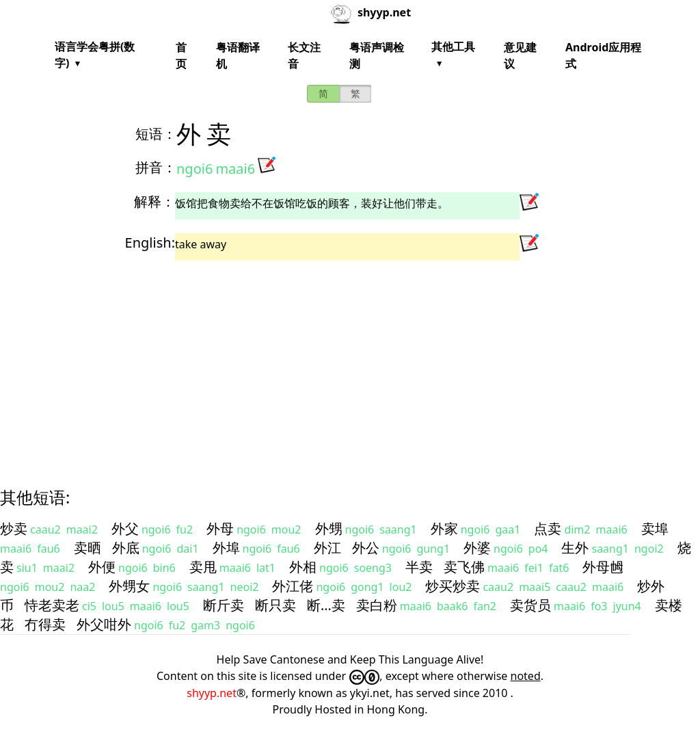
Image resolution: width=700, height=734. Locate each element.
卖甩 (203, 567)
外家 (444, 528)
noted (526, 676)
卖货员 (530, 605)
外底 (126, 548)
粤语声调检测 (377, 55)
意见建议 (520, 55)
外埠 (226, 548)
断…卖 (326, 605)
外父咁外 (104, 624)
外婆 (477, 548)
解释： (154, 201)
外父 (125, 528)
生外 (575, 548)
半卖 (419, 567)
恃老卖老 (52, 605)
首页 (181, 55)
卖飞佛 (464, 567)
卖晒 (87, 548)
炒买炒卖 (453, 586)
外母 (220, 528)
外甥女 (129, 586)
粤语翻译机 (238, 55)
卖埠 (655, 528)
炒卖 (14, 528)
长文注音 (304, 55)
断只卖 (275, 605)
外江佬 (293, 586)
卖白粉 (377, 605)
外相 (303, 567)
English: (150, 243)
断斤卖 (224, 605)
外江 (327, 548)
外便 (102, 567)
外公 (366, 548)
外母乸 (603, 567)
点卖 (548, 528)
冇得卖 (45, 624)
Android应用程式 (603, 55)
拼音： (156, 167)
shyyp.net (212, 693)
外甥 (329, 528)
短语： (156, 134)
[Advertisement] (350, 362)
